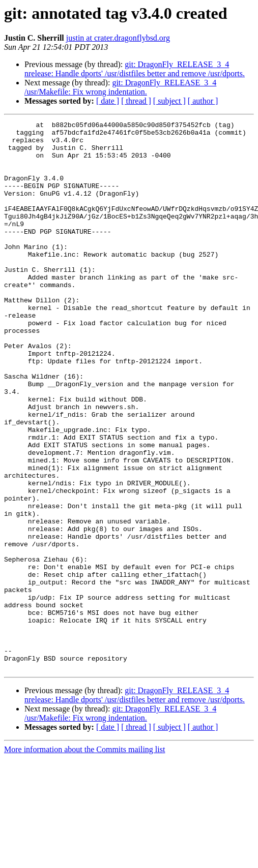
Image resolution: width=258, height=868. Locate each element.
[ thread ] (136, 101)
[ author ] (203, 101)
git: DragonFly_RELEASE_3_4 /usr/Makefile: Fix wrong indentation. (120, 87)
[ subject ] (169, 101)
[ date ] (108, 101)
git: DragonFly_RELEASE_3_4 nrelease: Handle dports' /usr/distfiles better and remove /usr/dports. (135, 69)
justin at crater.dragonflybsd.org (118, 38)
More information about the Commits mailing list (84, 859)
